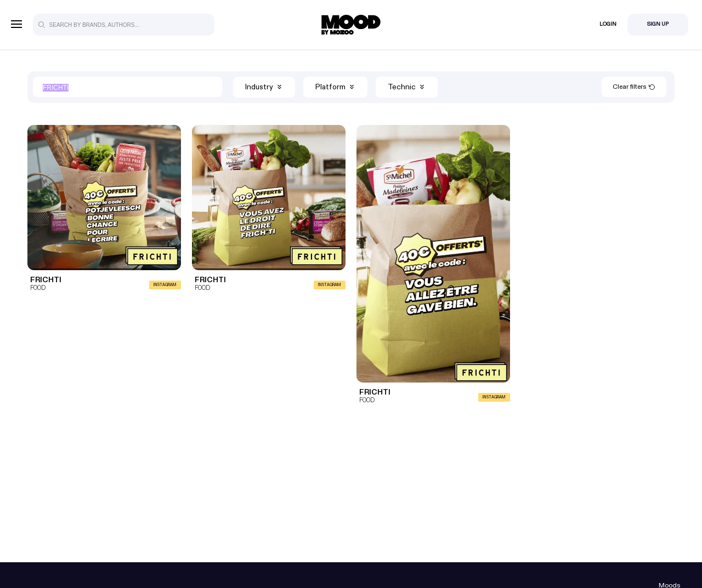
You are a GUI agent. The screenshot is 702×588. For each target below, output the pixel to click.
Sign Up (658, 24)
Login (608, 24)
